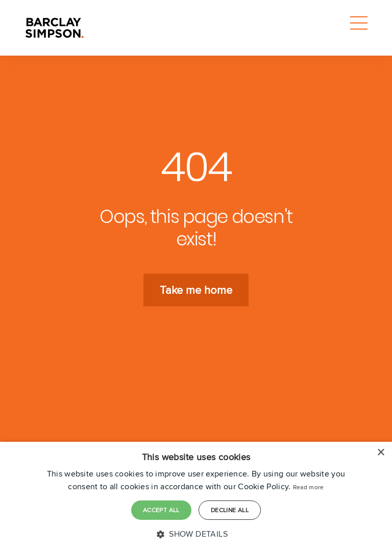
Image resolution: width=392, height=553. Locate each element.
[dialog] (196, 497)
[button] (196, 534)
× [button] (381, 453)
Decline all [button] (230, 510)
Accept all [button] (161, 510)
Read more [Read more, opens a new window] (309, 487)
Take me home (196, 290)
